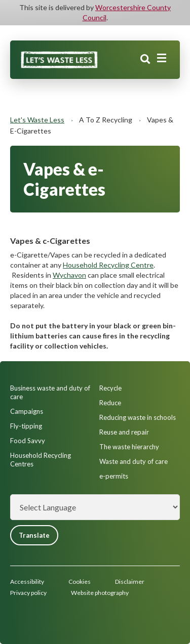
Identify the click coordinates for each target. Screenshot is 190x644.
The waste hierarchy (129, 447)
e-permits (114, 476)
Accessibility (27, 582)
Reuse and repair (124, 432)
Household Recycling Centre (108, 265)
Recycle (110, 388)
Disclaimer (130, 582)
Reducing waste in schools (138, 417)
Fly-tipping (26, 426)
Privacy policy (28, 593)
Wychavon (69, 275)
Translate (34, 535)
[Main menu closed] (162, 58)
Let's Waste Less (37, 120)
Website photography (100, 593)
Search (145, 59)
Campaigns (27, 411)
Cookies (80, 582)
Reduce (110, 403)
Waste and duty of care (134, 461)
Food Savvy (28, 441)
